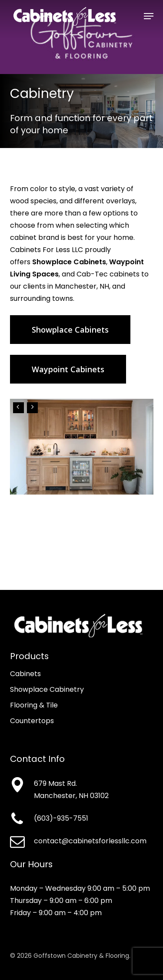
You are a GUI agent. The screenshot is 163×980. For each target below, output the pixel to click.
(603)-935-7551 (61, 818)
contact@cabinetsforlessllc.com (90, 841)
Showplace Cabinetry (47, 689)
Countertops (32, 721)
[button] (149, 16)
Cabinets (25, 674)
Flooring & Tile (34, 705)
